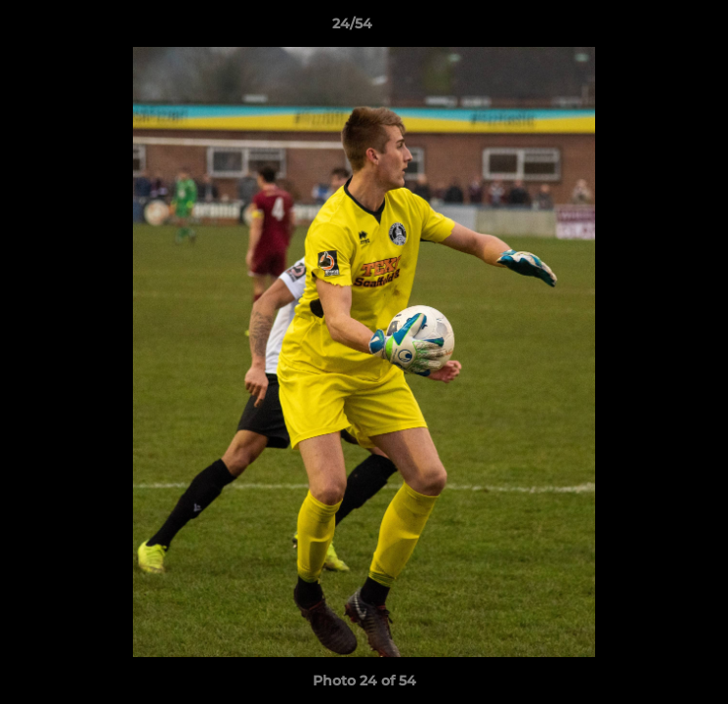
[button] (658, 28)
